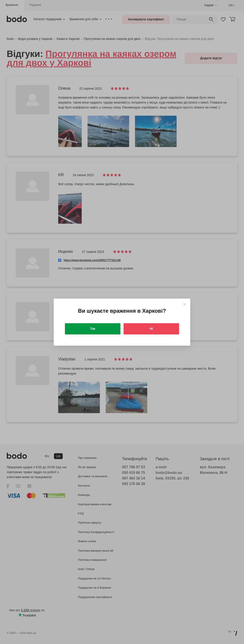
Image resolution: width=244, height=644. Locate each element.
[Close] (185, 304)
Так (93, 329)
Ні (151, 329)
